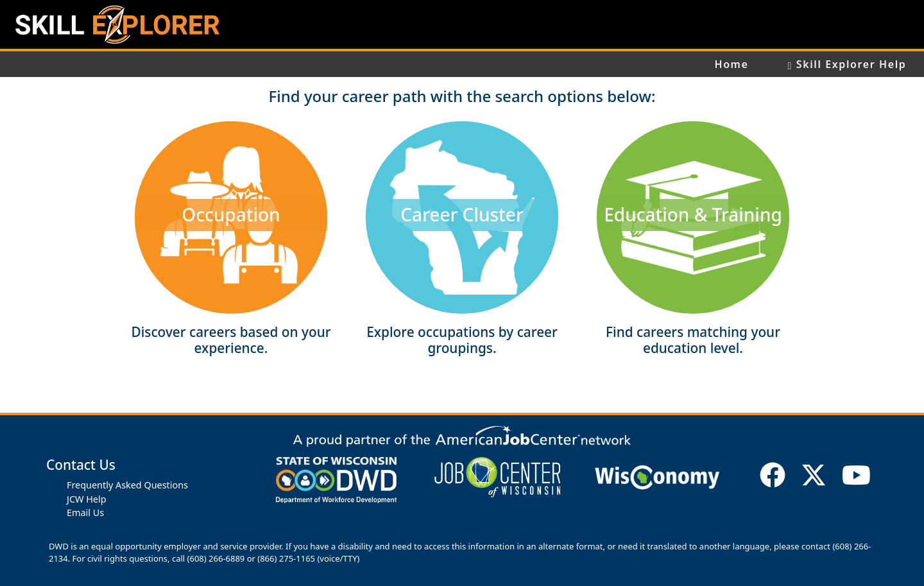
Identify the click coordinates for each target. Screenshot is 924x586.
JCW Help (87, 499)
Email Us (85, 513)
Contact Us (81, 465)
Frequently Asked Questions (127, 485)
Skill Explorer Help (847, 64)
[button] (231, 218)
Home (731, 64)
